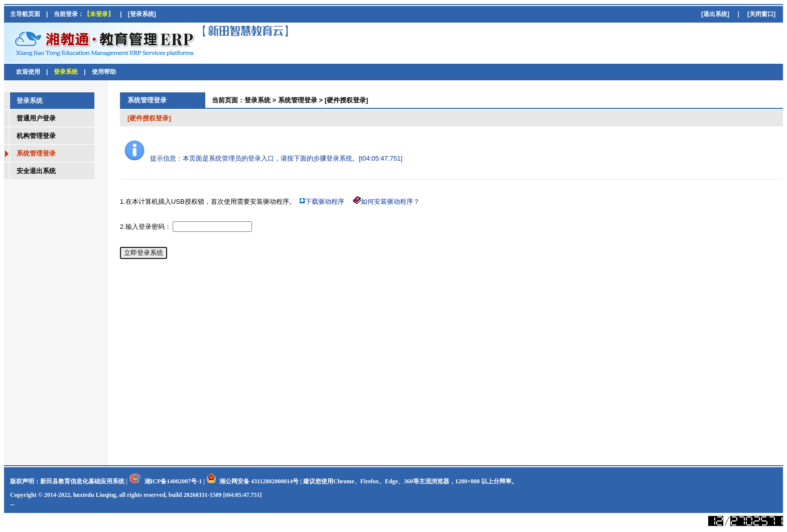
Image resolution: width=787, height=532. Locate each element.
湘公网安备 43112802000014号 (259, 481)
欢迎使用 (28, 72)
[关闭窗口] (761, 14)
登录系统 (257, 100)
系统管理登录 (298, 100)
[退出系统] (715, 14)
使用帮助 (104, 72)
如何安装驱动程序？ (390, 202)
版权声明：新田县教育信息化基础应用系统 (67, 481)
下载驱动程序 (325, 202)
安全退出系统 (36, 171)
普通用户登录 (36, 118)
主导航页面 (25, 14)
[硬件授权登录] (347, 100)
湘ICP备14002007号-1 (173, 481)
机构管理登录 (36, 136)
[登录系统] (142, 14)
